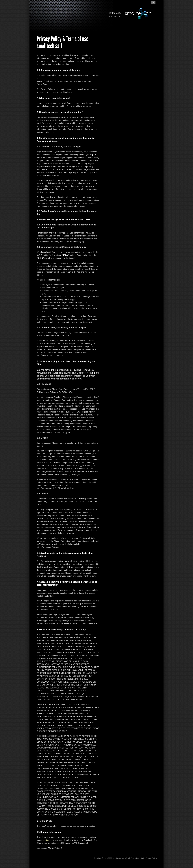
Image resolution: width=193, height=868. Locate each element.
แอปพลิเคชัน (115, 13)
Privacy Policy (151, 858)
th (153, 3)
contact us (48, 840)
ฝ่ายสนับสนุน (115, 17)
